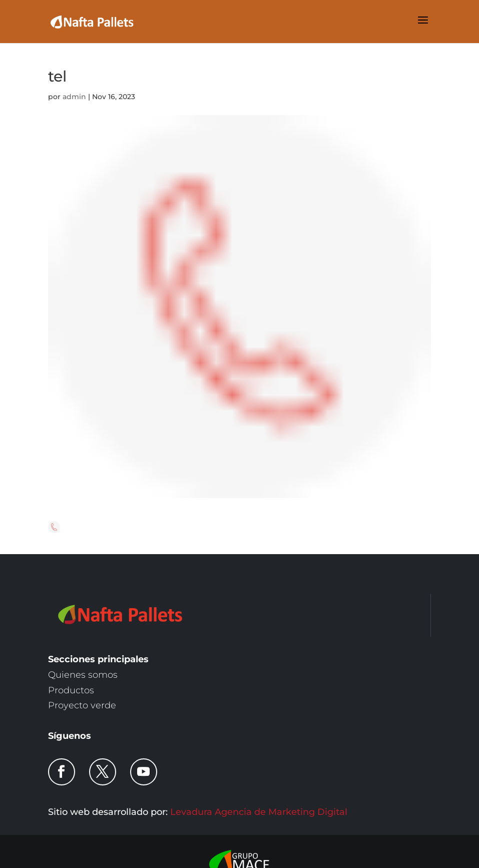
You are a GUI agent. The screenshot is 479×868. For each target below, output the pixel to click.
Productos (71, 690)
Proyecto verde (82, 705)
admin (74, 97)
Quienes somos (83, 675)
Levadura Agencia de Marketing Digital (259, 812)
